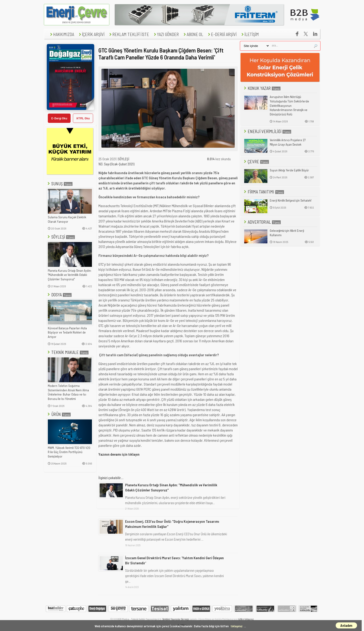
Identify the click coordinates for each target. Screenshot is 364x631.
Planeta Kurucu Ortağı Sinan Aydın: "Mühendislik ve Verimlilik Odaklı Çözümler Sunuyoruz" (70, 275)
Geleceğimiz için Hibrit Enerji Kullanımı (287, 233)
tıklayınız (237, 626)
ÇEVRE (256, 162)
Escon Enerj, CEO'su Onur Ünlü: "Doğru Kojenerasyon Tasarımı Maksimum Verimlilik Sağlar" (172, 524)
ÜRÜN (59, 414)
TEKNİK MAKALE (68, 352)
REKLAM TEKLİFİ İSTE (129, 34)
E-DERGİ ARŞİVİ (222, 34)
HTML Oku (83, 118)
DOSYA (59, 295)
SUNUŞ (60, 184)
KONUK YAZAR (262, 88)
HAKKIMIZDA (62, 34)
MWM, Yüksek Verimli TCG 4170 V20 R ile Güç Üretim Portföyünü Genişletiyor (69, 452)
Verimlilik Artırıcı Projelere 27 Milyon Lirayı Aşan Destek (288, 142)
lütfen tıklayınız (246, 619)
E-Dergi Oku (59, 118)
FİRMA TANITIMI (264, 192)
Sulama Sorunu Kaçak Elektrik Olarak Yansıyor (67, 219)
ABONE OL (193, 34)
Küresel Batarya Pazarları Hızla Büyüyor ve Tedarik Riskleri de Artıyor (67, 332)
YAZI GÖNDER (166, 34)
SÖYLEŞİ (61, 237)
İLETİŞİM (250, 34)
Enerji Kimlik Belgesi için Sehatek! (291, 200)
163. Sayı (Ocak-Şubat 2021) (116, 164)
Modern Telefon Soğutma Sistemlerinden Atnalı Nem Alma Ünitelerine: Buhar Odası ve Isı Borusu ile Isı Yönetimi (68, 392)
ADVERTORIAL (262, 222)
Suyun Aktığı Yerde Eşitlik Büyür (289, 170)
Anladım (346, 625)
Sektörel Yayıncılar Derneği (176, 619)
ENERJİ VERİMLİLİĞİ (267, 131)
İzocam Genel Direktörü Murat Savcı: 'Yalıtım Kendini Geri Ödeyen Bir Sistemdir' (174, 560)
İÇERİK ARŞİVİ (91, 34)
